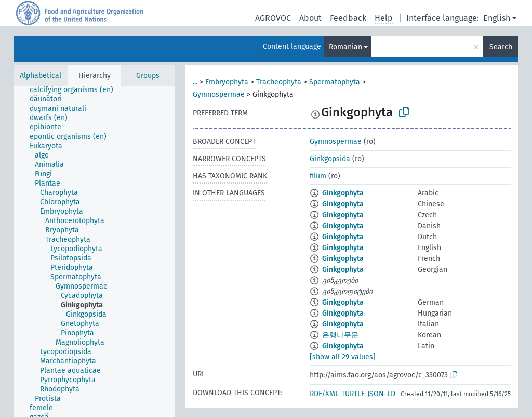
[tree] (94, 252)
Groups (148, 76)
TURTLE (353, 394)
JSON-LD (381, 394)
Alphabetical (41, 76)
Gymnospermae (219, 94)
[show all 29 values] (343, 357)
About (310, 18)
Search (501, 47)
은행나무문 (340, 335)
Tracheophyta (279, 82)
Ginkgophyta (343, 193)
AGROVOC (273, 18)
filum (318, 176)
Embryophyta (227, 82)
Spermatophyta (335, 82)
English (497, 18)
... (195, 82)
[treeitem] (76, 90)
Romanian (345, 47)
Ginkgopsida (330, 159)
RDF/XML (324, 394)
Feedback (348, 18)
